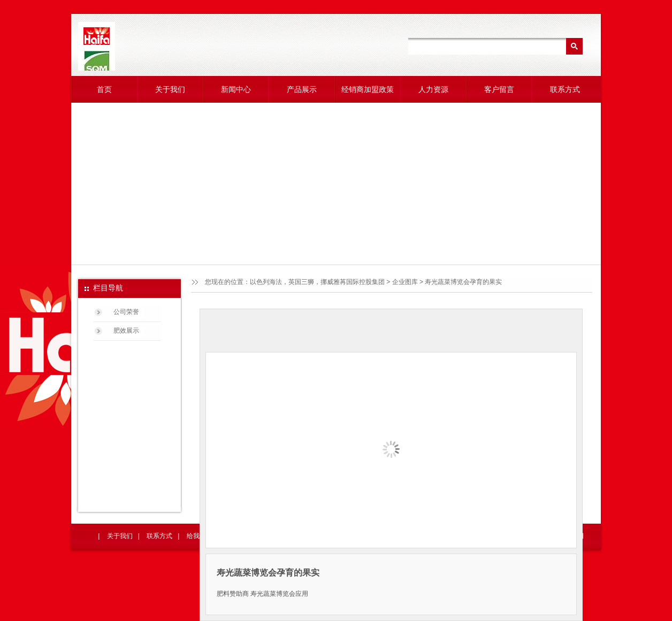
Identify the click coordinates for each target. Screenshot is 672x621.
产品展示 (302, 89)
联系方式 (565, 89)
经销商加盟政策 (368, 89)
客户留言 (499, 89)
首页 (104, 89)
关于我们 (170, 89)
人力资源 (433, 89)
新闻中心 (236, 89)
